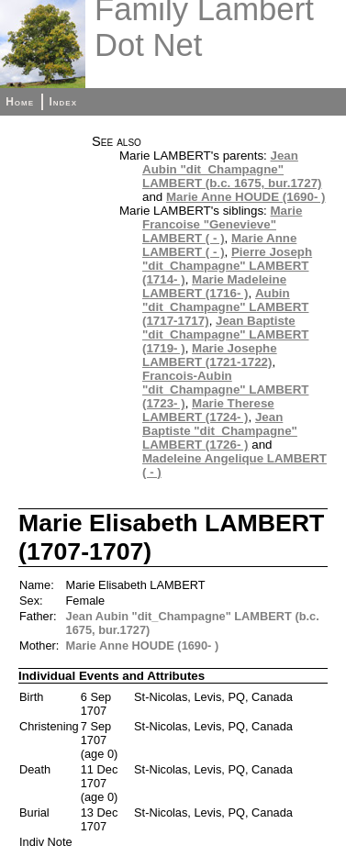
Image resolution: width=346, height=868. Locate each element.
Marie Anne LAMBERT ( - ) (219, 245)
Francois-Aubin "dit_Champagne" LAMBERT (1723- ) (225, 389)
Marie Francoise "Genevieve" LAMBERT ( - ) (222, 224)
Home (20, 102)
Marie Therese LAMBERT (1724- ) (208, 410)
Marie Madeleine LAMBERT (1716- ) (214, 286)
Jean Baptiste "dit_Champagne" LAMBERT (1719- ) (225, 334)
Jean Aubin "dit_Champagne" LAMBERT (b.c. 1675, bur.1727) (232, 169)
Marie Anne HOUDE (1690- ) (246, 197)
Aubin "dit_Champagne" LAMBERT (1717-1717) (225, 307)
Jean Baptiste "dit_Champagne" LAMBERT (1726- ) (220, 431)
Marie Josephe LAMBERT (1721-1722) (210, 355)
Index (63, 102)
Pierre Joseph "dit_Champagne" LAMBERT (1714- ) (227, 266)
